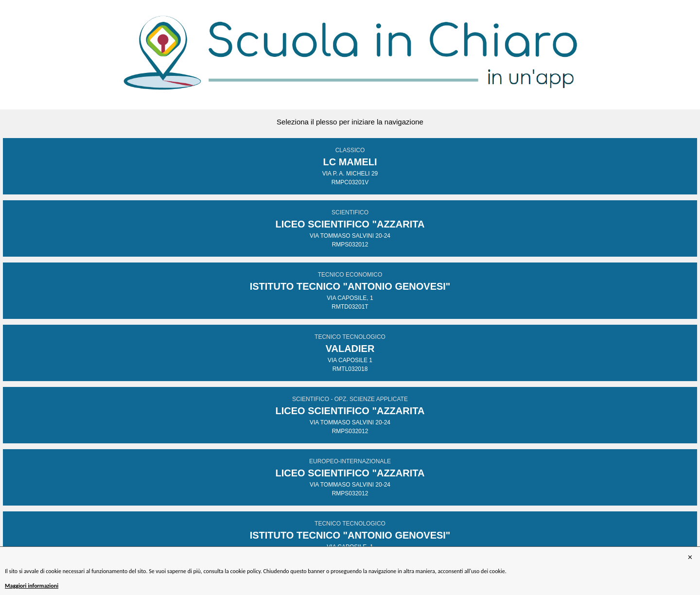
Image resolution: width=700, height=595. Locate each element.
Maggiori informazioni (32, 586)
